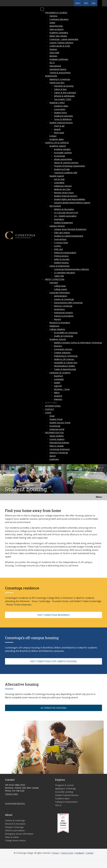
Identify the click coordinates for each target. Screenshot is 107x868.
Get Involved (55, 206)
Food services (60, 239)
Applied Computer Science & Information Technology (78, 343)
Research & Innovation (60, 323)
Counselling (59, 183)
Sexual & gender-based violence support (72, 203)
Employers (54, 459)
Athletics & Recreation (64, 209)
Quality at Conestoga (63, 336)
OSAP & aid (59, 126)
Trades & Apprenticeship (65, 369)
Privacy (56, 853)
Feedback (80, 853)
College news (60, 286)
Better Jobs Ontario (58, 36)
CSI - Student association (65, 216)
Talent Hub (59, 276)
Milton (57, 393)
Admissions (51, 76)
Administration (60, 296)
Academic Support (58, 146)
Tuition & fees (60, 89)
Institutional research (63, 313)
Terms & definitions (63, 119)
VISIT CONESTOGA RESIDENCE (54, 615)
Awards (57, 129)
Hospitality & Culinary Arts (66, 363)
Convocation (60, 109)
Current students (57, 439)
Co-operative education (65, 273)
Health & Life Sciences (64, 359)
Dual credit (54, 53)
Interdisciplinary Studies (64, 366)
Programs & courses (56, 13)
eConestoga (59, 156)
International (55, 66)
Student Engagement (63, 223)
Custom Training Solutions (61, 43)
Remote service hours (64, 193)
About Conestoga (55, 279)
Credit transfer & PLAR (60, 46)
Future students (57, 436)
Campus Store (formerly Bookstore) (70, 229)
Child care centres (62, 233)
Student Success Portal (60, 423)
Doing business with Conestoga (68, 303)
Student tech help (62, 169)
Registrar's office (57, 103)
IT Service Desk (61, 243)
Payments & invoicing (64, 86)
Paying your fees (57, 83)
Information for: (54, 433)
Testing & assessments (60, 73)
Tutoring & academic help (66, 173)
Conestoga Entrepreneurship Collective (71, 269)
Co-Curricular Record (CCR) (66, 213)
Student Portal (56, 419)
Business (58, 346)
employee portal (57, 429)
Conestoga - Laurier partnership (64, 39)
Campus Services (57, 226)
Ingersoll (58, 386)
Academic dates (61, 106)
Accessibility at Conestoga (66, 333)
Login (48, 413)
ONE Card (58, 249)
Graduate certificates (59, 59)
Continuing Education (59, 19)
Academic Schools (58, 339)
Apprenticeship (56, 26)
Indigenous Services (63, 186)
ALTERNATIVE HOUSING (54, 708)
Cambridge (59, 379)
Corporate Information (60, 293)
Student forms (60, 113)
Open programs (57, 29)
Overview (54, 283)
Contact (53, 136)
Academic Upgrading (59, 33)
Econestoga (55, 426)
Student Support (57, 176)
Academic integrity (62, 149)
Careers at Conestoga (64, 299)
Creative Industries (62, 353)
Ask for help (59, 179)
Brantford (58, 376)
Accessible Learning (63, 153)
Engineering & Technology (66, 356)
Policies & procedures (64, 316)
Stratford (58, 396)
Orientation (59, 219)
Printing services (61, 256)
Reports (57, 319)
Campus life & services (57, 143)
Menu (99, 497)
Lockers (57, 246)
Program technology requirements (69, 166)
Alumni (53, 456)
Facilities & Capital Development (69, 236)
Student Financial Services (61, 123)
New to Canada (56, 446)
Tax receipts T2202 (63, 99)
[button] (100, 3)
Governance (59, 309)
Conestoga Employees (60, 449)
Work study (59, 133)
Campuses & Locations (60, 373)
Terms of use (67, 853)
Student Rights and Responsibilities (70, 199)
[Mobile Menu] (42, 9)
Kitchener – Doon (62, 389)
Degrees (53, 49)
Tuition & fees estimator (65, 93)
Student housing (61, 263)
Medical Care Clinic (62, 189)
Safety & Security (62, 259)
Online (52, 23)
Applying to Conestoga (60, 79)
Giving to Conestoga (63, 306)
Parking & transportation (65, 253)
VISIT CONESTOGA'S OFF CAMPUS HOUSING (53, 661)
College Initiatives (57, 329)
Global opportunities (63, 159)
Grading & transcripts (63, 116)
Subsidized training (58, 69)
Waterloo (58, 399)
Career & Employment (59, 266)
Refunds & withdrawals (64, 96)
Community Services (63, 349)
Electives (53, 56)
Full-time (53, 16)
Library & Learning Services (66, 163)
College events (61, 289)
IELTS (52, 63)
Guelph (57, 383)
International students (59, 443)
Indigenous (54, 326)
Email (52, 416)
